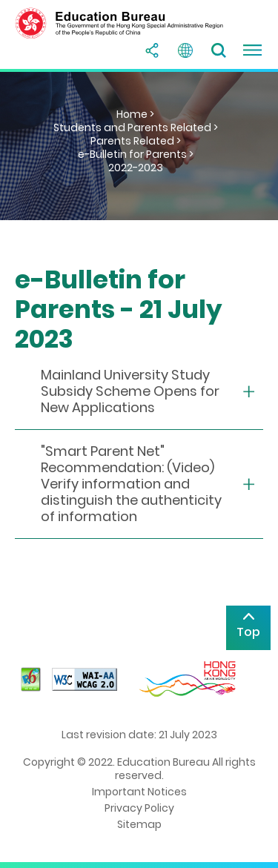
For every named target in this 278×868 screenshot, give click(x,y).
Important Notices (139, 792)
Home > (135, 114)
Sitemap (139, 824)
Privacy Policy (139, 808)
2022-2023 (136, 168)
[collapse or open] (139, 392)
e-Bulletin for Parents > (136, 154)
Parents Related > (136, 141)
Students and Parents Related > (136, 127)
